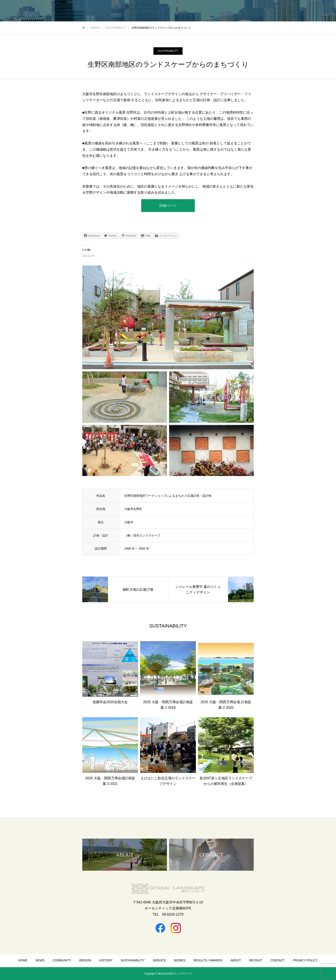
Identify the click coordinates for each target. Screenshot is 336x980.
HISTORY (106, 960)
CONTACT (278, 960)
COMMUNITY (62, 960)
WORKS (180, 960)
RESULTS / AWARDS (208, 960)
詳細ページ (168, 205)
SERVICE (159, 960)
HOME (23, 960)
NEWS (40, 960)
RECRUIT (256, 960)
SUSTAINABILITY (168, 51)
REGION (85, 960)
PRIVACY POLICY (305, 960)
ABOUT (236, 960)
